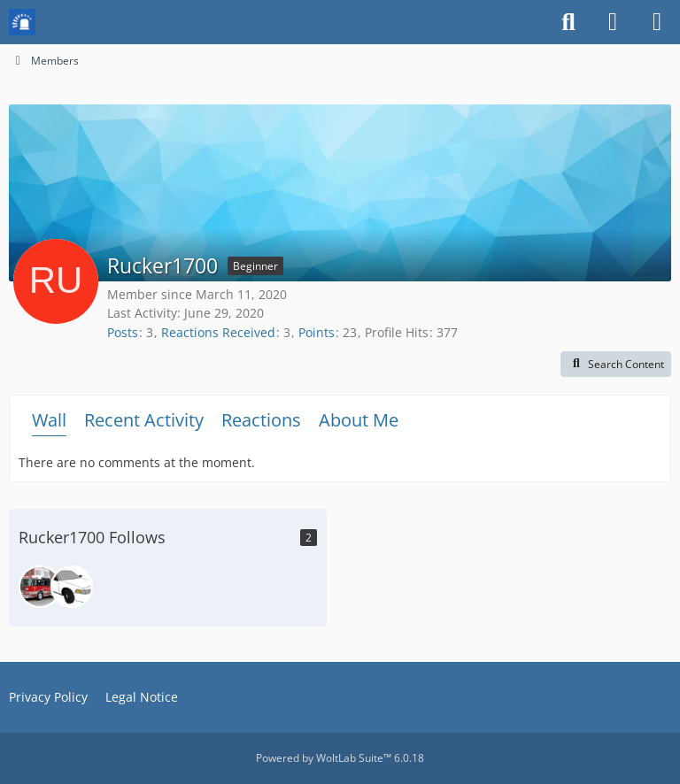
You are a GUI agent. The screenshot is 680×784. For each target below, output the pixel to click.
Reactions (261, 420)
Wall (49, 420)
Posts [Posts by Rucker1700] (123, 332)
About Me (359, 420)
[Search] (568, 22)
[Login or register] (613, 22)
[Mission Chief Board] (22, 22)
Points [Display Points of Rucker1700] (317, 332)
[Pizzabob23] (72, 587)
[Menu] (657, 22)
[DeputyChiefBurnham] (40, 587)
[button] (616, 365)
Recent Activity (144, 420)
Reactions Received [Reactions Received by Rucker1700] (218, 332)
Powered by (340, 758)
